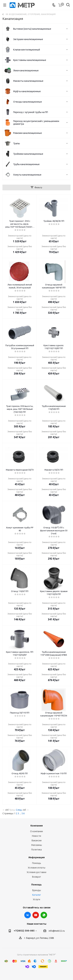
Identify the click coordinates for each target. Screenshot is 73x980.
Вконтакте (28, 915)
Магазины (37, 845)
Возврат (37, 877)
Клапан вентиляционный (27, 50)
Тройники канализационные (28, 154)
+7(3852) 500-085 (24, 931)
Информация (37, 857)
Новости (36, 836)
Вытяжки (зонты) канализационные (32, 29)
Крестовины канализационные (30, 60)
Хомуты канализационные (27, 175)
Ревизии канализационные (28, 133)
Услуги (36, 899)
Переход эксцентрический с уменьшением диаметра (36, 123)
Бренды (37, 890)
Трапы (17, 143)
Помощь (37, 863)
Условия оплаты (37, 868)
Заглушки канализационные (28, 39)
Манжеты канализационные (28, 81)
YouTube (36, 915)
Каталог (37, 895)
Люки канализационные (26, 71)
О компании (36, 831)
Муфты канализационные (27, 91)
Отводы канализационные (28, 102)
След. (19, 810)
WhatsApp (44, 915)
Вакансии (37, 840)
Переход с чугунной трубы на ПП (31, 112)
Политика (36, 850)
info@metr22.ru (57, 931)
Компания (37, 826)
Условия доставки (36, 872)
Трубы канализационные (26, 164)
